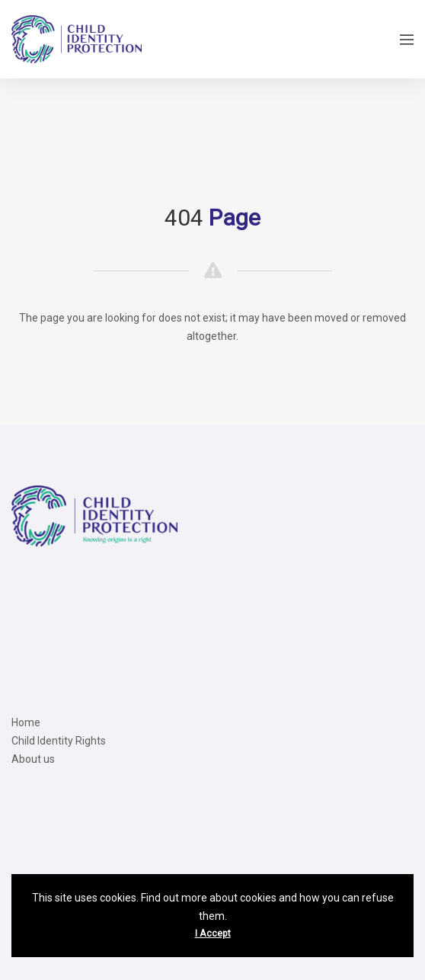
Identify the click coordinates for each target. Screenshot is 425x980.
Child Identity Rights (59, 741)
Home (26, 722)
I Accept (213, 934)
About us (33, 759)
